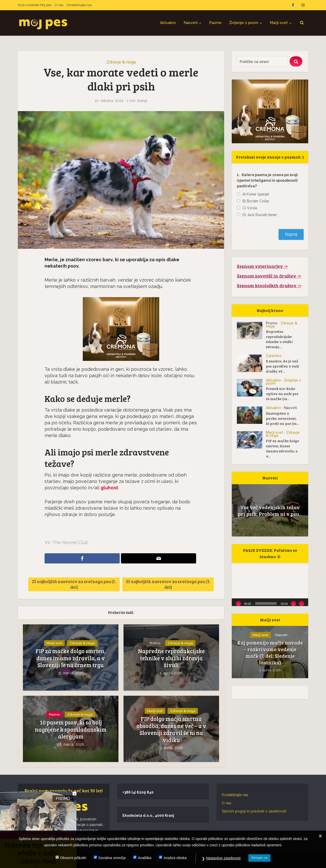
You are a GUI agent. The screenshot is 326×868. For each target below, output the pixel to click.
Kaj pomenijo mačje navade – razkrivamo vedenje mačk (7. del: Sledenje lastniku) (270, 652)
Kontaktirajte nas (79, 5)
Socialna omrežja (112, 858)
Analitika (145, 858)
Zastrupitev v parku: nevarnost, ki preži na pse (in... (282, 418)
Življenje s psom (244, 23)
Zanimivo (274, 356)
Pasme (215, 23)
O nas (59, 5)
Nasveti (191, 23)
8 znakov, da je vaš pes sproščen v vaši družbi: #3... (282, 366)
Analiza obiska (175, 858)
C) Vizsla (250, 208)
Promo (155, 643)
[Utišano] (293, 603)
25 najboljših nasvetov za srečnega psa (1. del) (74, 584)
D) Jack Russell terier (260, 215)
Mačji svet (279, 23)
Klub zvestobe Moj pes (35, 5)
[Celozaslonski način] (302, 603)
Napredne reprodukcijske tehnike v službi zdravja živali (171, 658)
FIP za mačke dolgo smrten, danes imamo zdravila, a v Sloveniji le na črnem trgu (71, 658)
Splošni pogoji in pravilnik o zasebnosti (254, 811)
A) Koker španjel (256, 194)
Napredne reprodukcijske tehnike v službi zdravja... (279, 339)
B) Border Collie (256, 201)
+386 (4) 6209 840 (138, 792)
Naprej (291, 234)
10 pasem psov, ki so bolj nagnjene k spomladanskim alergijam (71, 729)
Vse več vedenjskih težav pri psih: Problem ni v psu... (270, 510)
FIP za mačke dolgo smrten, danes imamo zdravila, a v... (282, 448)
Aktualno (168, 23)
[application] (270, 584)
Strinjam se (259, 858)
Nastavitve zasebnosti (223, 858)
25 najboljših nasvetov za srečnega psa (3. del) (168, 584)
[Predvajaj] (238, 603)
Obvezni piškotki (73, 858)
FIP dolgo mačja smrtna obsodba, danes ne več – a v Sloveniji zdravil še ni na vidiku (171, 729)
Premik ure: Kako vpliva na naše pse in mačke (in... (282, 394)
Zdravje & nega (121, 62)
